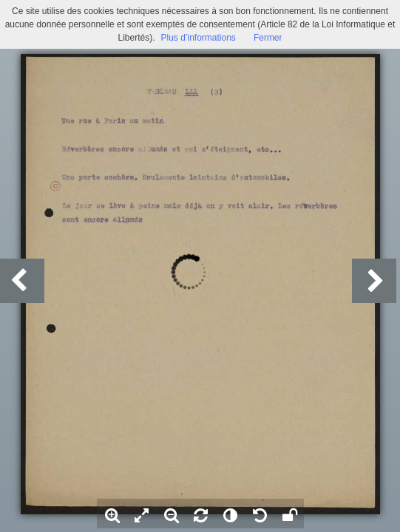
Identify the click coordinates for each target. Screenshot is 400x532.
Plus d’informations (198, 38)
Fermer (268, 38)
